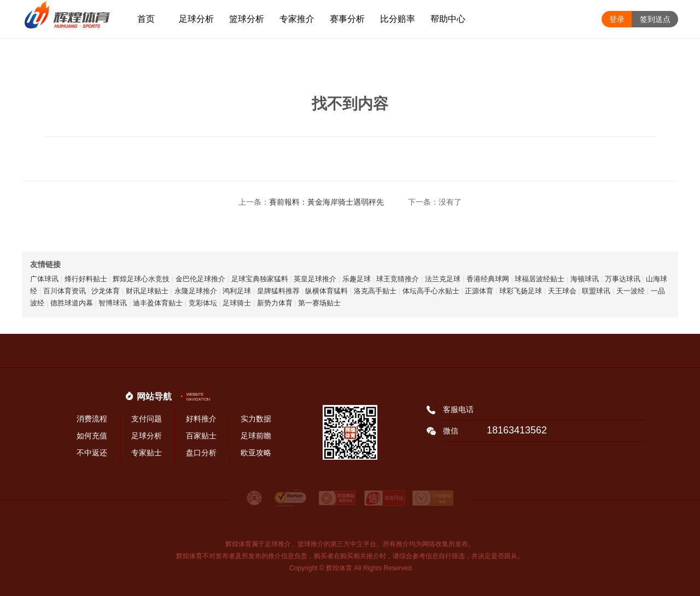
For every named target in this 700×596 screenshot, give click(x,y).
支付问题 (147, 419)
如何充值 (92, 436)
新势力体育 (275, 303)
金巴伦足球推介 (200, 279)
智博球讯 (113, 303)
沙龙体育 (106, 291)
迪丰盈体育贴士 (158, 303)
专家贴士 (147, 453)
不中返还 (92, 453)
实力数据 (256, 419)
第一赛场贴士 (319, 303)
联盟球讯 (596, 291)
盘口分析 (201, 453)
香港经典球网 (488, 279)
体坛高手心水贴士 (431, 291)
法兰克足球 (443, 279)
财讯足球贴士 (147, 291)
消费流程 (92, 419)
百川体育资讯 (65, 291)
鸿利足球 (237, 291)
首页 (146, 19)
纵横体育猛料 (326, 291)
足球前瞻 (256, 436)
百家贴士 (201, 436)
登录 (617, 19)
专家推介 (297, 19)
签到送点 (655, 19)
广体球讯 (44, 279)
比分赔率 (398, 19)
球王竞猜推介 (398, 279)
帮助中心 (448, 19)
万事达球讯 (623, 279)
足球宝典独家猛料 (260, 279)
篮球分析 (247, 19)
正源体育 (479, 291)
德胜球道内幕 (72, 303)
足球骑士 (237, 303)
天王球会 (562, 291)
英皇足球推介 (315, 279)
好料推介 (201, 419)
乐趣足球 (357, 279)
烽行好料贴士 (86, 279)
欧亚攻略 (256, 453)
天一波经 (631, 291)
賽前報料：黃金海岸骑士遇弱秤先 (326, 202)
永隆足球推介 (196, 291)
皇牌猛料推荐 (278, 291)
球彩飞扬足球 (521, 291)
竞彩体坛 (203, 303)
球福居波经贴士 (539, 279)
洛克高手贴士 (375, 291)
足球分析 (196, 19)
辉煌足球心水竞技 (141, 279)
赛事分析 (347, 19)
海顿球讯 (585, 279)
